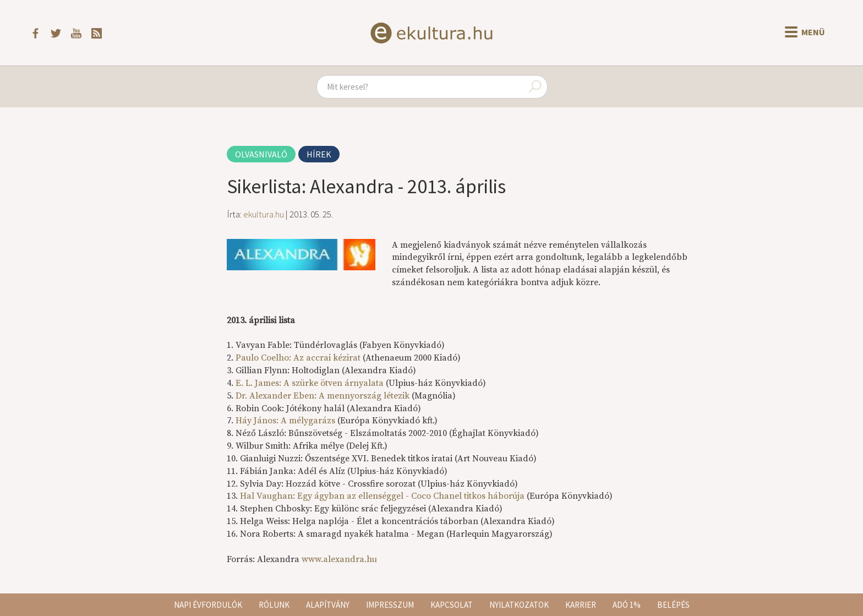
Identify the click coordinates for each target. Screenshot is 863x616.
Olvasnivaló (261, 154)
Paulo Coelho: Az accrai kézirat (298, 358)
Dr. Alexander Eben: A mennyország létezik (323, 396)
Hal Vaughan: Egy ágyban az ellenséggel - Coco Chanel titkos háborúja (382, 496)
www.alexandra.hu (339, 559)
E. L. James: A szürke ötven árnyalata (310, 383)
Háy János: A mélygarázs (285, 421)
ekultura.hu (264, 214)
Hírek (319, 154)
